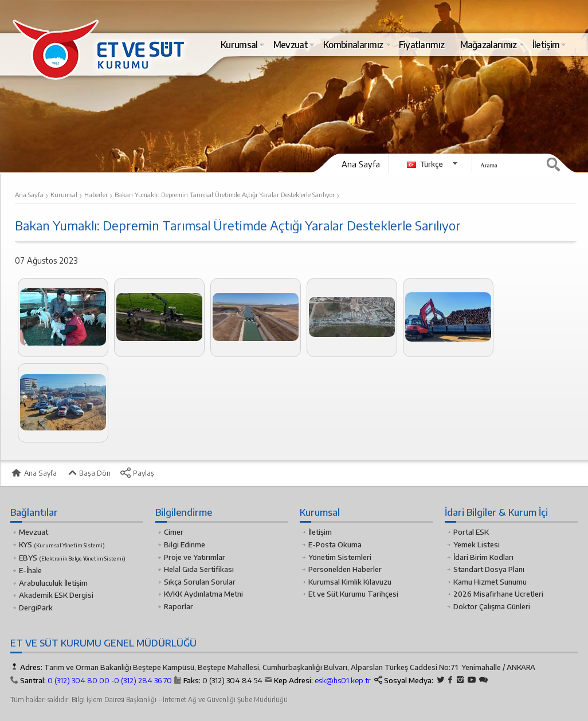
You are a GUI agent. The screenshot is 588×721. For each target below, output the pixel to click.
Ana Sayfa (361, 164)
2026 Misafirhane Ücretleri (498, 594)
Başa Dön (88, 473)
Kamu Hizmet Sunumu (490, 582)
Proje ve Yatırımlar (195, 557)
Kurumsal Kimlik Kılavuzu (350, 582)
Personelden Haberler (345, 569)
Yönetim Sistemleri (340, 557)
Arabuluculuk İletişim (53, 583)
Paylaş (137, 473)
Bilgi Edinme (185, 544)
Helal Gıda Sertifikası (199, 569)
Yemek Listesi (477, 544)
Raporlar (179, 606)
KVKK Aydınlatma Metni (203, 594)
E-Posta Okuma (335, 544)
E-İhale (30, 570)
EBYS (72, 558)
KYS (62, 544)
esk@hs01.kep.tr (343, 680)
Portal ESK (471, 532)
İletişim (320, 532)
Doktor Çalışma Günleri (492, 606)
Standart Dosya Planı (489, 569)
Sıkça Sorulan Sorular (200, 582)
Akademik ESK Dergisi (56, 595)
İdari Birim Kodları (483, 557)
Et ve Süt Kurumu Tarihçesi (353, 594)
